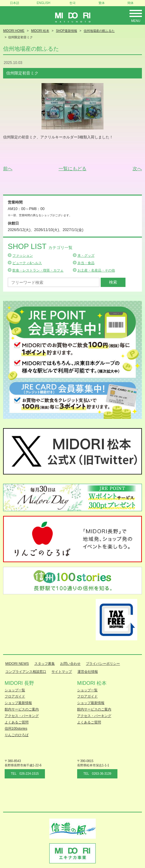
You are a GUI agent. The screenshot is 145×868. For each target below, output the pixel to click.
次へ (137, 169)
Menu (136, 21)
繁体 (102, 3)
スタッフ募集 (45, 664)
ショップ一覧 (15, 690)
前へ (8, 169)
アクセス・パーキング (22, 716)
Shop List (40, 246)
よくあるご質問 (17, 722)
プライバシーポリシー (103, 664)
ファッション (23, 255)
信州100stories (16, 728)
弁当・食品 (86, 263)
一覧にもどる (72, 169)
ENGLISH (43, 3)
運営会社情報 (88, 672)
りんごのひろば (17, 735)
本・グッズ (86, 255)
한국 (72, 3)
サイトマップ (62, 672)
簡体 (130, 3)
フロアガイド (15, 696)
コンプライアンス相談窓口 (26, 672)
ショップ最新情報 (18, 703)
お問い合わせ (70, 664)
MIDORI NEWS (17, 664)
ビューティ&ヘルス (27, 263)
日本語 (15, 3)
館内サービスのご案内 (22, 709)
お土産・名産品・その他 (96, 270)
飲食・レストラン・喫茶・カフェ (38, 270)
